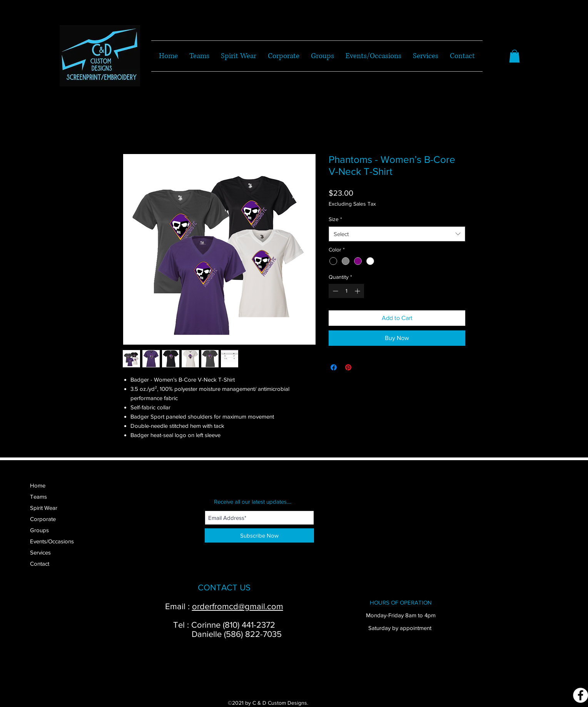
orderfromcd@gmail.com (238, 606)
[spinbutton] (346, 291)
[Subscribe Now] (259, 535)
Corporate (43, 519)
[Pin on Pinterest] (348, 367)
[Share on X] (363, 367)
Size (335, 219)
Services (40, 552)
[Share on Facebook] (334, 367)
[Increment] (358, 291)
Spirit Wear (44, 508)
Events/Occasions (52, 541)
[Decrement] (335, 291)
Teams (38, 497)
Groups (39, 530)
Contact (40, 564)
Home (38, 485)
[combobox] (397, 234)
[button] (514, 56)
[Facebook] (580, 695)
